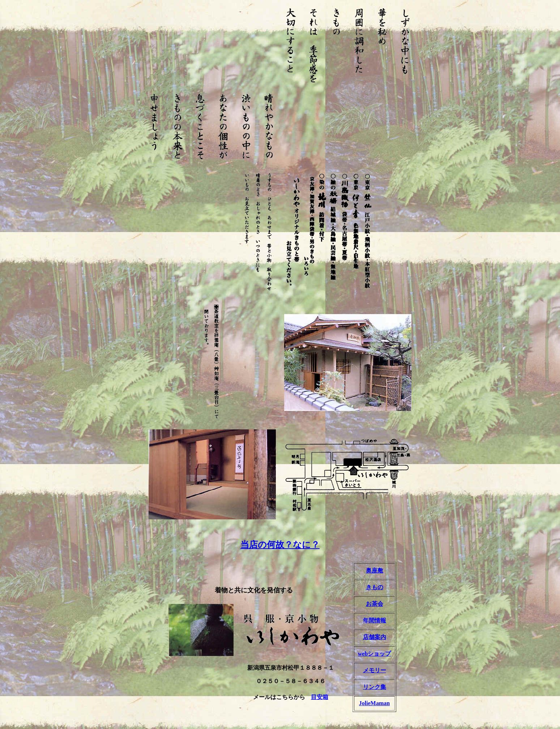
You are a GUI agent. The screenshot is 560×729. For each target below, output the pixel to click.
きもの (375, 587)
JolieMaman (374, 703)
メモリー (375, 670)
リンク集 (375, 687)
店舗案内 (375, 637)
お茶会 (375, 604)
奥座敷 (375, 571)
